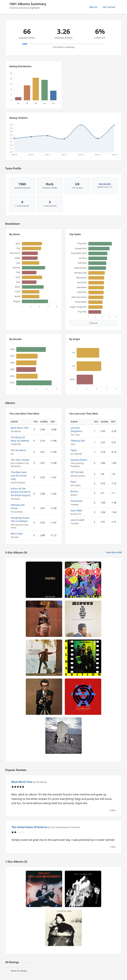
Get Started (109, 7)
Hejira (74, 450)
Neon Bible (76, 510)
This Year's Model (20, 460)
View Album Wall (114, 552)
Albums (93, 7)
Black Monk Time (20, 428)
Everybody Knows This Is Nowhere (20, 519)
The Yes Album (19, 450)
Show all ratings (19, 971)
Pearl (73, 482)
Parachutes (76, 501)
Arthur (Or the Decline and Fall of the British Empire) (21, 492)
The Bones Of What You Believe (20, 439)
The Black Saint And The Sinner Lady (19, 476)
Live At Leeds (77, 520)
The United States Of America (29, 827)
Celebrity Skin (78, 441)
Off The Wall (77, 472)
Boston (74, 491)
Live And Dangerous (76, 429)
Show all (94, 323)
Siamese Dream (79, 460)
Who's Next (17, 534)
